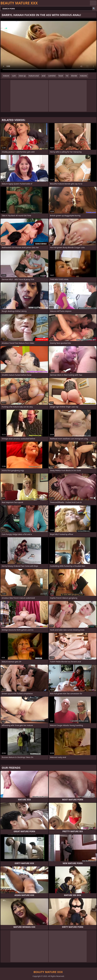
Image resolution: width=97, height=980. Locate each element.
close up (22, 76)
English (93, 3)
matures (83, 76)
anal (44, 76)
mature (6, 76)
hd (67, 76)
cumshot (52, 76)
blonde (74, 76)
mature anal (34, 76)
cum (14, 76)
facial (61, 76)
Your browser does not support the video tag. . (48, 45)
